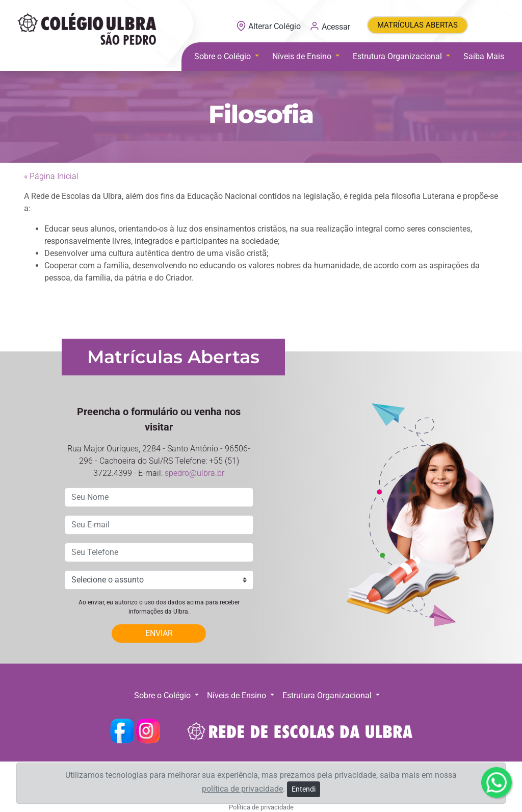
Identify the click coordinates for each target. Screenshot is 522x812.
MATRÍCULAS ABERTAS (417, 25)
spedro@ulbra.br (194, 473)
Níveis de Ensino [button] (303, 56)
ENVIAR (159, 633)
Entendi (304, 789)
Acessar (330, 26)
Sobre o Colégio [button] (224, 56)
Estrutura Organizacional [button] (398, 56)
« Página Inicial (51, 176)
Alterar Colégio (269, 26)
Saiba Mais (484, 56)
